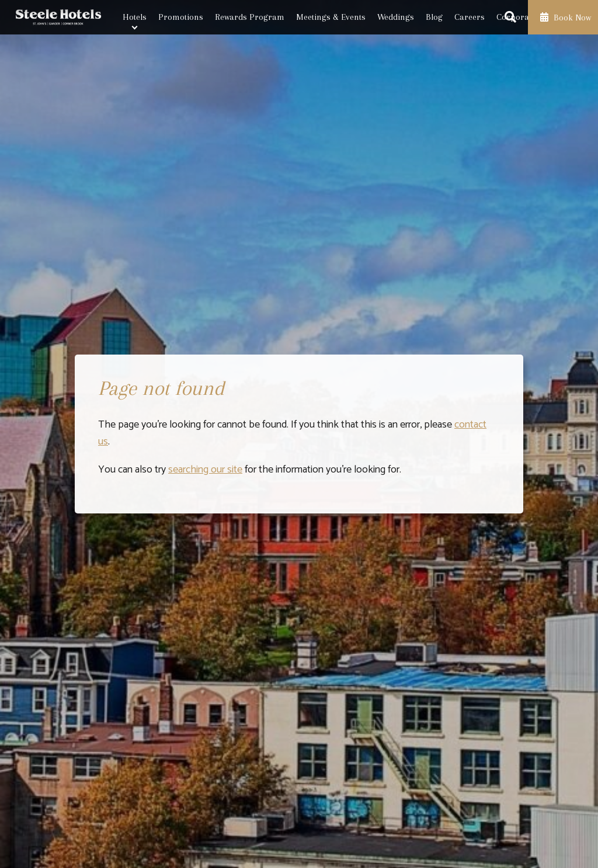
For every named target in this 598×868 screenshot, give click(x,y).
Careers (470, 17)
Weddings (396, 17)
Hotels (135, 17)
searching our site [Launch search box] (205, 470)
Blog (434, 17)
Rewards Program (250, 17)
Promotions (181, 17)
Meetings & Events (331, 17)
